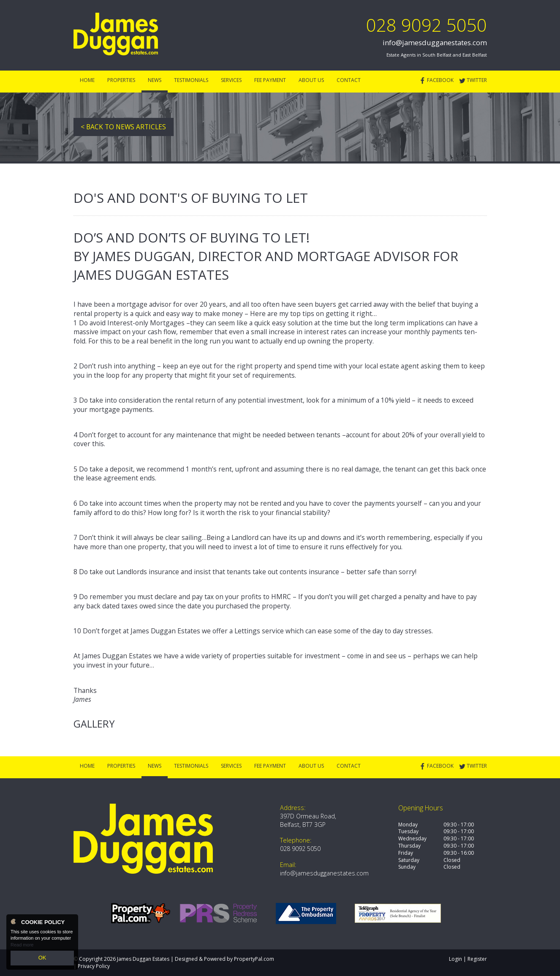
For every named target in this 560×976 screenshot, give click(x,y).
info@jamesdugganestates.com (435, 42)
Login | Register (468, 959)
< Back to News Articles (123, 127)
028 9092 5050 (427, 25)
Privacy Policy (94, 966)
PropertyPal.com (254, 959)
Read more (22, 946)
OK (42, 959)
